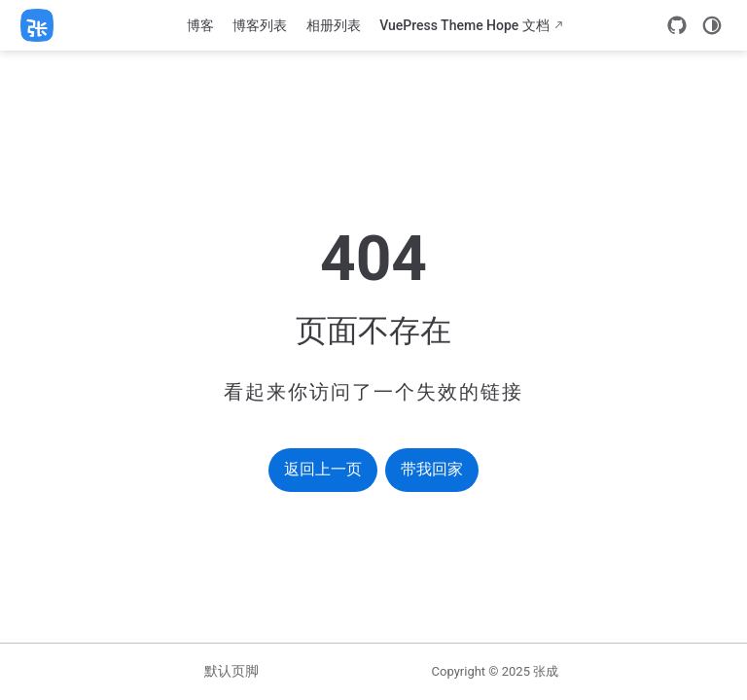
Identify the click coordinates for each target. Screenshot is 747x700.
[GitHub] (677, 25)
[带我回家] (43, 25)
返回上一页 (323, 469)
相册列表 (334, 25)
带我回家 (432, 469)
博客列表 (260, 25)
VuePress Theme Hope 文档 (464, 25)
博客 (200, 25)
